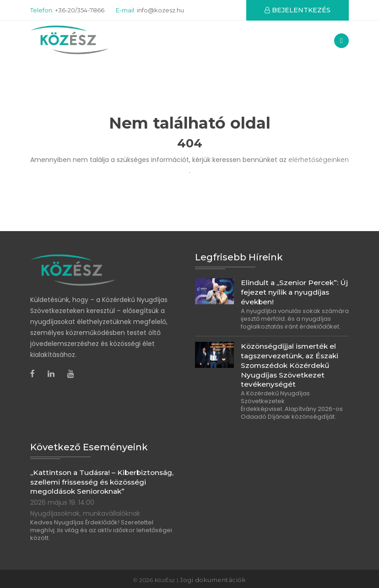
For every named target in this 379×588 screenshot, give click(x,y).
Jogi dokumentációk (213, 578)
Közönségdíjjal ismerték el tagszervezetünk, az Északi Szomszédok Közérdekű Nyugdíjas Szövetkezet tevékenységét (289, 366)
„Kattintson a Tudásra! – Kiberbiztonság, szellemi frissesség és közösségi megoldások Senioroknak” (101, 480)
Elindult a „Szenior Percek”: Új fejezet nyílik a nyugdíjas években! (294, 294)
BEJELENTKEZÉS (298, 10)
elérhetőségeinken (319, 162)
